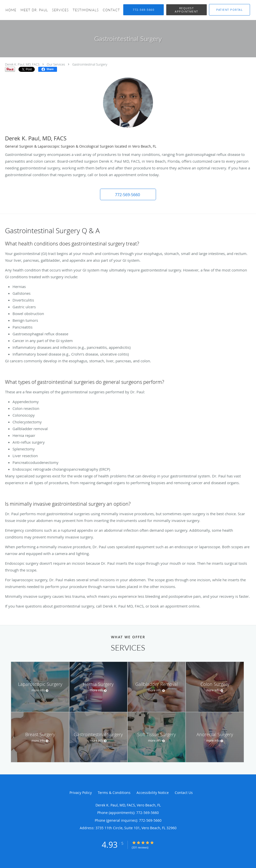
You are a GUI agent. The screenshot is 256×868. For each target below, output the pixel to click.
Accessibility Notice (153, 793)
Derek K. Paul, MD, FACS (22, 64)
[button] (186, 10)
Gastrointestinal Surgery (90, 64)
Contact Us (184, 793)
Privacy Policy (81, 793)
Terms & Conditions (114, 793)
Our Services (56, 64)
